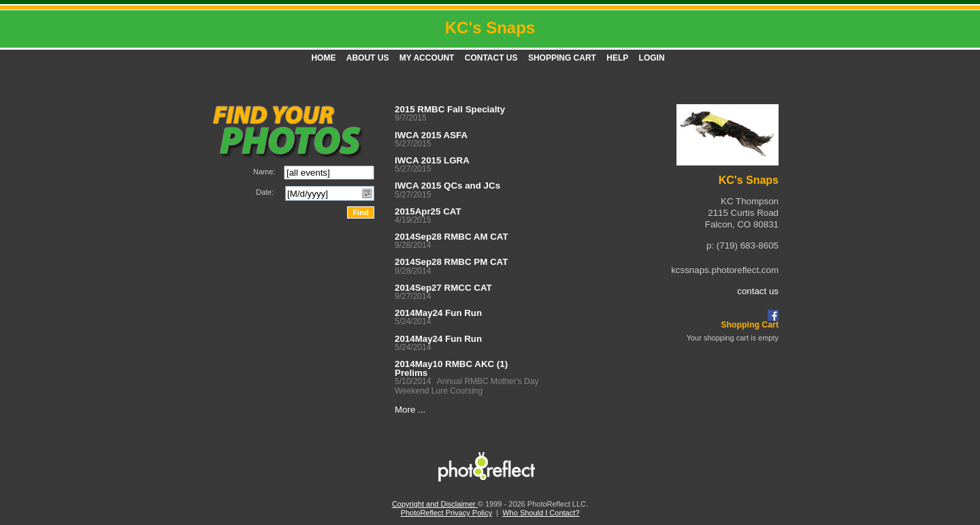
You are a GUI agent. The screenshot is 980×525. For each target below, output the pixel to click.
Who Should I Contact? (541, 513)
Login (652, 58)
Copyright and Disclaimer (435, 504)
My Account (427, 58)
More (405, 410)
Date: (265, 192)
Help (617, 58)
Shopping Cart (562, 58)
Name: (264, 172)
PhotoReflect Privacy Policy (447, 513)
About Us (368, 58)
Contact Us (491, 58)
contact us (758, 291)
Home (323, 58)
